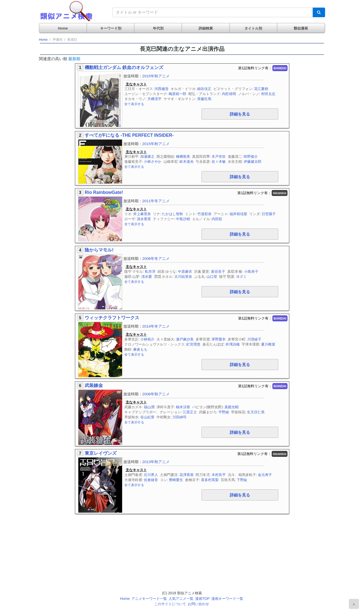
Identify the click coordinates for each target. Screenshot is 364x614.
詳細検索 (206, 28)
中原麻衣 (185, 271)
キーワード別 (111, 28)
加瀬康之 (147, 156)
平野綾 (224, 412)
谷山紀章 (147, 417)
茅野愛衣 (219, 339)
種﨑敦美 (183, 156)
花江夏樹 (261, 89)
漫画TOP (202, 599)
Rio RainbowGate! (104, 192)
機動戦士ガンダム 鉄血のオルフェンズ (124, 67)
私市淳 (150, 271)
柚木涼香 (183, 407)
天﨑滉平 (154, 99)
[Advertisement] (250, 550)
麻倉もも (140, 349)
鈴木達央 (187, 162)
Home (63, 28)
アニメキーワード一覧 (149, 599)
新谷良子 (218, 271)
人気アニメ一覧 (181, 599)
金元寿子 (265, 475)
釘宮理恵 (193, 344)
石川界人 (151, 475)
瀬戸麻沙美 (185, 339)
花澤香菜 (187, 475)
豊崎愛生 (176, 480)
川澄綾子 (254, 339)
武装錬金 (94, 385)
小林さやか (153, 162)
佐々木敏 (219, 162)
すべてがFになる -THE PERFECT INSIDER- (129, 135)
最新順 (74, 59)
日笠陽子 (269, 214)
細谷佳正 (204, 89)
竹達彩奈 (204, 214)
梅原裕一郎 (177, 94)
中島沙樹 (183, 219)
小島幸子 (251, 271)
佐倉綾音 (151, 480)
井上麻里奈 (142, 214)
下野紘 (242, 480)
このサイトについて (170, 604)
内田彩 (217, 219)
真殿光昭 (232, 407)
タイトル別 (253, 28)
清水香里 (144, 219)
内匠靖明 (229, 94)
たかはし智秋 (172, 214)
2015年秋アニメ (156, 76)
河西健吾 (162, 89)
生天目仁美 (256, 412)
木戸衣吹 (219, 156)
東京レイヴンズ (101, 453)
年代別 (158, 28)
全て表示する (134, 104)
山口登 (212, 277)
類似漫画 (301, 28)
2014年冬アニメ (156, 326)
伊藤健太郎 (253, 162)
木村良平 (219, 475)
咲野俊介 (251, 156)
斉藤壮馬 (204, 99)
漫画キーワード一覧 (227, 599)
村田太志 (268, 94)
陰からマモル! (99, 250)
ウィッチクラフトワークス (112, 318)
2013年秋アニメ (156, 462)
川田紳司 (179, 417)
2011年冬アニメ (156, 201)
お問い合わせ (198, 604)
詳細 (240, 114)
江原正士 (190, 412)
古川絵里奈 (183, 277)
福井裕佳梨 (238, 214)
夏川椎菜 (268, 344)
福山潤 (149, 407)
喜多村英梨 (210, 480)
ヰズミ (241, 277)
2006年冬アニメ (156, 258)
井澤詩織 (233, 344)
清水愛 (147, 277)
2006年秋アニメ (156, 394)
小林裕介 (147, 339)
